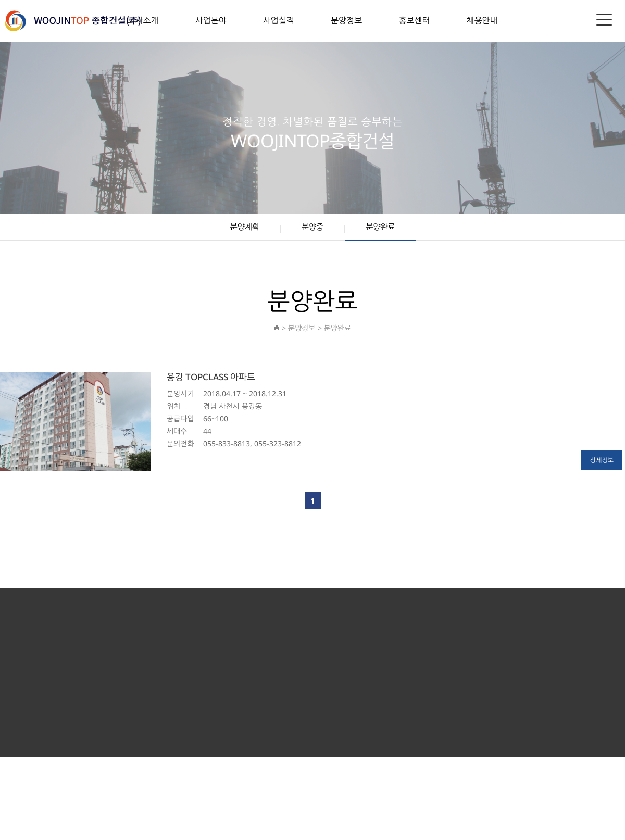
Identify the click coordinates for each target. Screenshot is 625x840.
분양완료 (380, 227)
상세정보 (602, 460)
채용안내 (482, 20)
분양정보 (346, 20)
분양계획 (244, 227)
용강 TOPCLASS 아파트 (211, 377)
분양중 (312, 227)
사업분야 (211, 20)
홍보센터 (414, 20)
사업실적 (279, 20)
